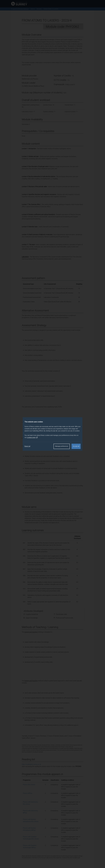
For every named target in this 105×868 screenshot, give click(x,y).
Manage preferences (62, 446)
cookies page (32, 437)
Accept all (76, 446)
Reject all (27, 446)
